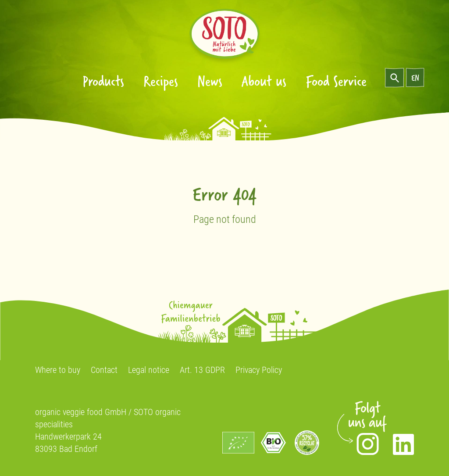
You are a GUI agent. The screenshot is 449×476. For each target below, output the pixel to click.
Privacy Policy (259, 370)
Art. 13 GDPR (202, 370)
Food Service (336, 80)
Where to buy (58, 370)
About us (264, 80)
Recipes (161, 80)
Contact (104, 370)
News (210, 80)
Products (103, 80)
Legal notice (149, 370)
